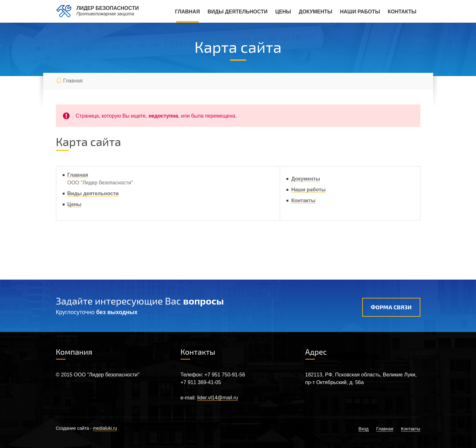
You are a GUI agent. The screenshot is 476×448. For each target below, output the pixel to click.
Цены (283, 12)
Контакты (402, 12)
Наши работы (360, 12)
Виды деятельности (238, 12)
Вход (363, 429)
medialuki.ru (105, 428)
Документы (316, 12)
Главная (188, 12)
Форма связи (391, 307)
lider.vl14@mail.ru (218, 398)
